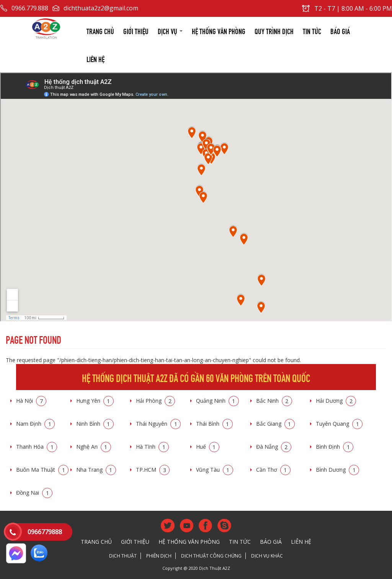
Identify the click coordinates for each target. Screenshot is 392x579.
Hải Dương (336, 401)
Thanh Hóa (37, 447)
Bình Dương (337, 470)
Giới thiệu (136, 30)
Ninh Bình (95, 424)
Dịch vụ (170, 30)
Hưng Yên (95, 401)
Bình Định (335, 447)
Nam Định (35, 424)
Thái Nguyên (158, 424)
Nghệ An (94, 447)
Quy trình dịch (274, 30)
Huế (208, 447)
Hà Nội (31, 401)
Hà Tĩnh (152, 447)
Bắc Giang (275, 424)
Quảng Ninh (217, 401)
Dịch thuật (123, 556)
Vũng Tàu (215, 470)
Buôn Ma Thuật (42, 470)
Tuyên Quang (339, 424)
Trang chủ (100, 30)
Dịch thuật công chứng (211, 556)
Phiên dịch (159, 556)
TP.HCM (153, 470)
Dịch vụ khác (267, 556)
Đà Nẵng (274, 447)
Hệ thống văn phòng (219, 30)
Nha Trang (96, 470)
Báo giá (340, 30)
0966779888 (45, 532)
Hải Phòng (155, 401)
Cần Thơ (273, 470)
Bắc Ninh (274, 401)
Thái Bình (214, 424)
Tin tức (312, 30)
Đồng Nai (34, 493)
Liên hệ (96, 58)
